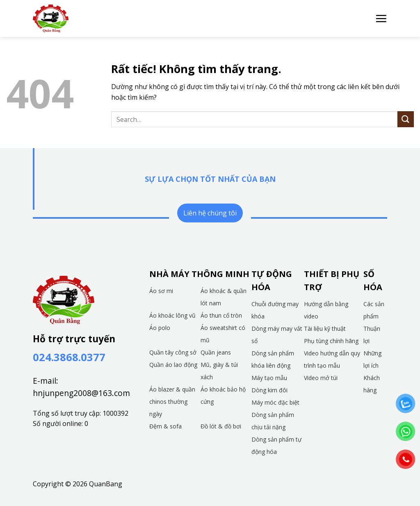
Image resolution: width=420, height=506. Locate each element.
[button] (381, 18)
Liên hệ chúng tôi (210, 213)
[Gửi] (406, 119)
